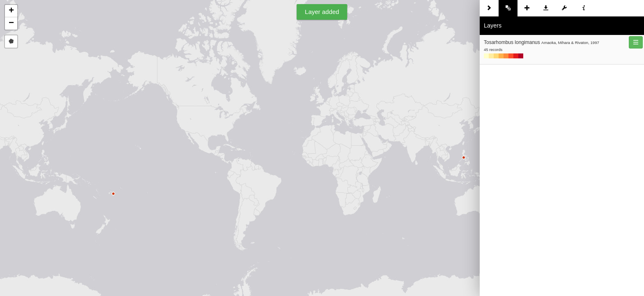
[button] (11, 11)
